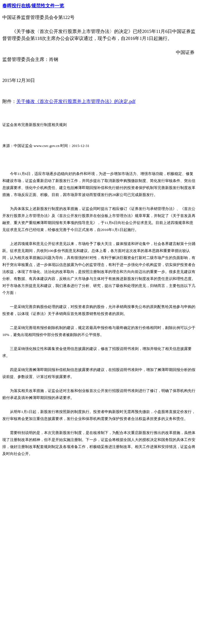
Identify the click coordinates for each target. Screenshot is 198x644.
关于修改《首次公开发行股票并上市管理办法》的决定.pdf (76, 101)
